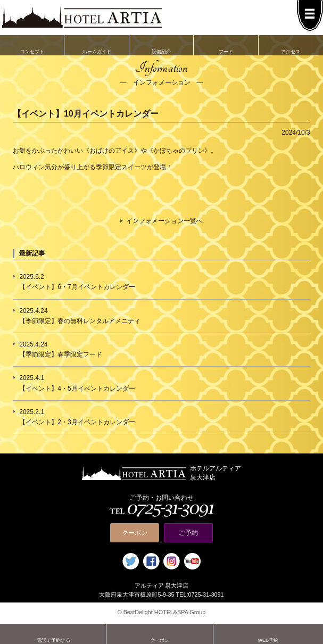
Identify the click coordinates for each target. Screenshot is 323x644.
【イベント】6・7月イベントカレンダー (77, 287)
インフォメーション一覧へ (164, 221)
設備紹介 (161, 45)
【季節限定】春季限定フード (61, 354)
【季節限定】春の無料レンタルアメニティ (80, 321)
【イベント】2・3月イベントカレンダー (77, 422)
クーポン (135, 533)
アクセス (291, 45)
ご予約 (188, 533)
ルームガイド (97, 45)
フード (226, 45)
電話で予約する (53, 633)
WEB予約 (268, 633)
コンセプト (32, 45)
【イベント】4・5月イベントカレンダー (77, 389)
